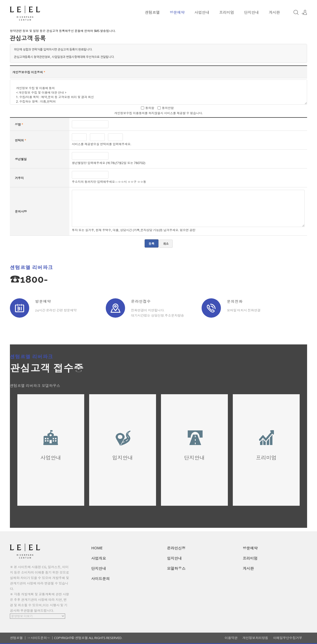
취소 (166, 244)
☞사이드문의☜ (39, 638)
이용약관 (231, 638)
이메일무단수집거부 (288, 638)
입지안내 (174, 558)
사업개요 (99, 558)
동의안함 (168, 108)
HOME (97, 548)
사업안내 (202, 12)
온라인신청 (176, 548)
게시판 (274, 12)
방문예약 (177, 12)
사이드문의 (100, 579)
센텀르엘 (152, 12)
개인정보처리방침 (255, 638)
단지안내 (251, 12)
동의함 (150, 108)
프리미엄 (227, 12)
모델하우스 (176, 568)
